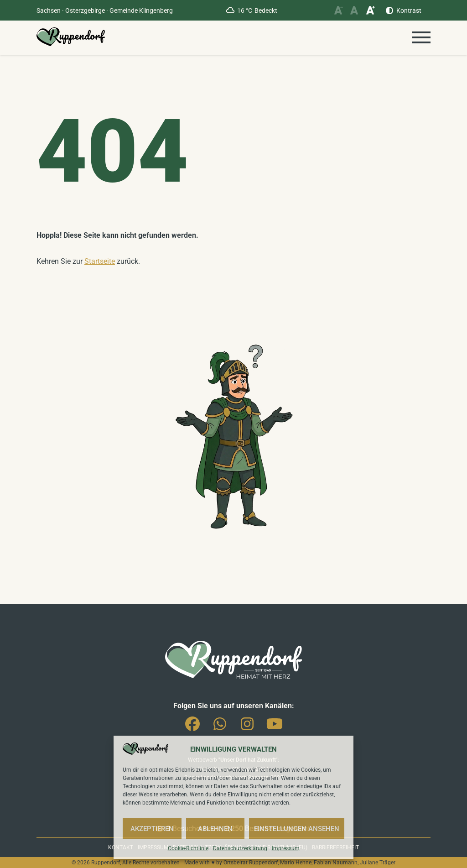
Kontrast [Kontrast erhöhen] (409, 10)
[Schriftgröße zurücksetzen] (354, 10)
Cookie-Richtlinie (188, 848)
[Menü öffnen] (421, 37)
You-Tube (275, 727)
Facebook (192, 727)
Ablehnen (215, 829)
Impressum (286, 848)
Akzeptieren (152, 829)
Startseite (100, 261)
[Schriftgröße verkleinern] (338, 10)
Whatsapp (220, 727)
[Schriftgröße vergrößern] (370, 10)
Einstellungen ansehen (297, 829)
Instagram (247, 727)
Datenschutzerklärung (240, 848)
